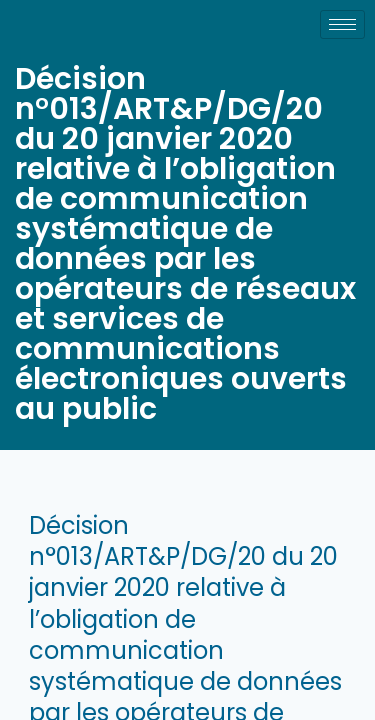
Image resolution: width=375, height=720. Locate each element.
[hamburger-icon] (342, 24)
